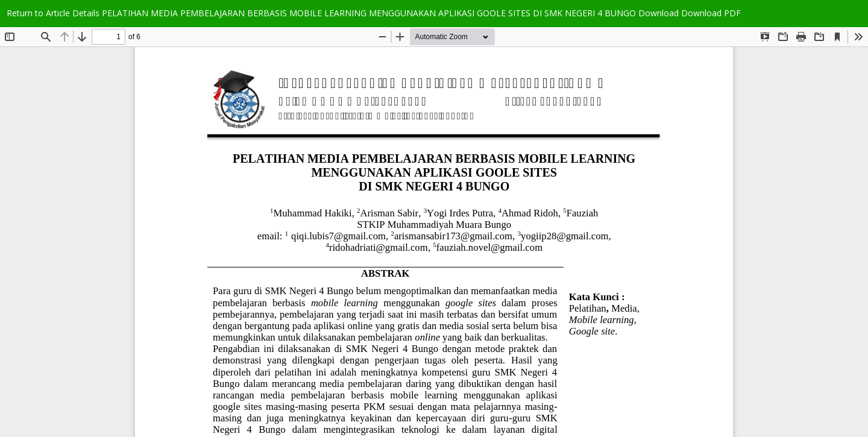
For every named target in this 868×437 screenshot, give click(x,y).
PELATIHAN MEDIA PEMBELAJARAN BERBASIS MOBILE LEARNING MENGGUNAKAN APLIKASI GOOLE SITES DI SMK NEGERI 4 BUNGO (370, 13)
